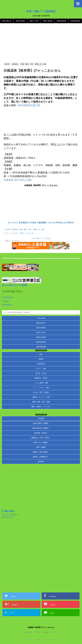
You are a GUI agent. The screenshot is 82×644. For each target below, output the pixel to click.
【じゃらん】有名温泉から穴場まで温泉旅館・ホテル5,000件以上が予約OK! (41, 223)
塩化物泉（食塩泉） (41, 433)
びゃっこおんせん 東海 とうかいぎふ (20, 233)
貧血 (41, 354)
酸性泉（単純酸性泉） (41, 457)
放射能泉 (15, 229)
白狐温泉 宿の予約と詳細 (18, 180)
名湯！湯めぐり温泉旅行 (41, 11)
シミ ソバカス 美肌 (41, 388)
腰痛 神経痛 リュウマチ (41, 407)
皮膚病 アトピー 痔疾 (41, 397)
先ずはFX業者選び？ (11, 515)
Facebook (7, 297)
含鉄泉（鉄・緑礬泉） (41, 442)
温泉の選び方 (7, 21)
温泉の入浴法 (34, 21)
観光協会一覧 (8, 517)
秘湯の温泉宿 (48, 21)
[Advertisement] (41, 43)
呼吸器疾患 (41, 364)
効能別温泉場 (61, 21)
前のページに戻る (43, 238)
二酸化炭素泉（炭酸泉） (41, 423)
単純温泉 (41, 418)
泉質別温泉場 (75, 21)
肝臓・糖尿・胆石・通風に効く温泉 (32, 229)
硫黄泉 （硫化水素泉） (41, 452)
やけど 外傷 (41, 368)
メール (54, 632)
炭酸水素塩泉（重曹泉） (41, 428)
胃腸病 (41, 359)
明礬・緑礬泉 (41, 447)
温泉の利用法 (20, 21)
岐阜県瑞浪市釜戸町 (29, 105)
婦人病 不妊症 (41, 373)
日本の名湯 (41, 318)
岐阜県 (8, 229)
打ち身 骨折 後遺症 (41, 392)
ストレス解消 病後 (41, 383)
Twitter (5, 301)
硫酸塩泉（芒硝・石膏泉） (41, 438)
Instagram (7, 305)
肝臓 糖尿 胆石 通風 (41, 402)
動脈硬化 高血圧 (41, 378)
